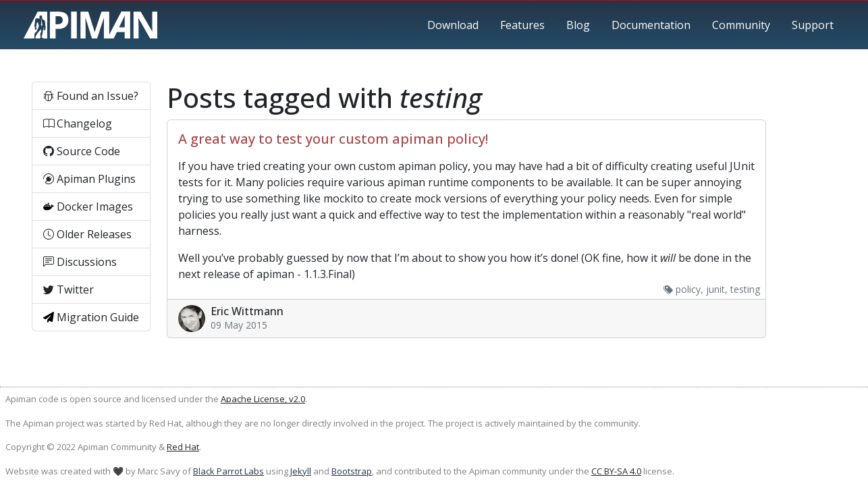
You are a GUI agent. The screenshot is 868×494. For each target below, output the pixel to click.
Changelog (78, 123)
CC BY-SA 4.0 (616, 471)
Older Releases (87, 234)
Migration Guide (91, 317)
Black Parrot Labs (228, 471)
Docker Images (88, 207)
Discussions (80, 262)
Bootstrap (352, 471)
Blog (578, 25)
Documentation (651, 25)
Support (813, 25)
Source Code (82, 151)
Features (522, 25)
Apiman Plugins (89, 179)
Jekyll (301, 471)
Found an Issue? (91, 96)
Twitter (69, 290)
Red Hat (183, 447)
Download (453, 25)
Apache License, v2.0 (263, 399)
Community (741, 25)
